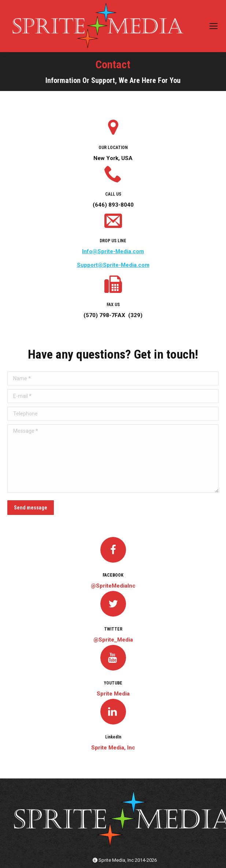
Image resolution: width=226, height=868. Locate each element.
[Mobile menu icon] (214, 26)
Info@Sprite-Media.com (113, 251)
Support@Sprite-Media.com (113, 265)
